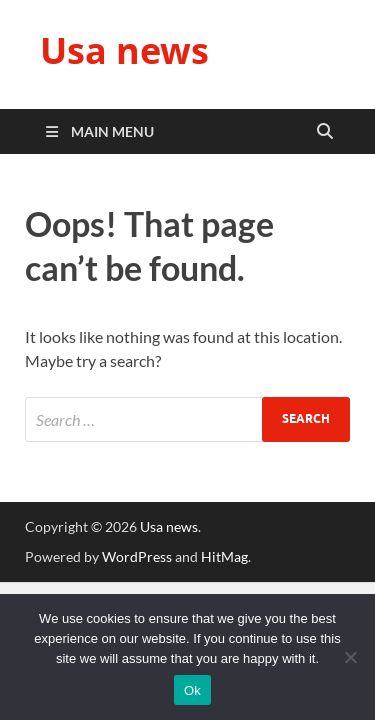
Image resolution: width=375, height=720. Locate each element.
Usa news (124, 50)
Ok (192, 690)
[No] (350, 657)
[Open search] (325, 132)
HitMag (224, 556)
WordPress (137, 556)
